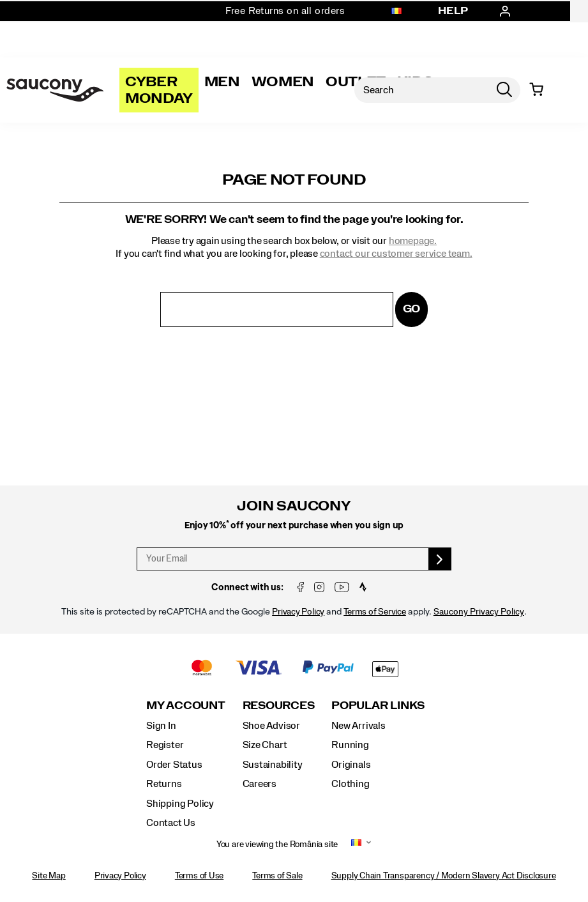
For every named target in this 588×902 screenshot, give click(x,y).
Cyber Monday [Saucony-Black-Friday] (159, 90)
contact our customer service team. (396, 254)
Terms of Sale (277, 876)
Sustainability (273, 765)
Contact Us (171, 823)
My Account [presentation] (186, 706)
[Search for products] (421, 90)
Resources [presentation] (279, 706)
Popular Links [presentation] (378, 706)
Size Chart (265, 745)
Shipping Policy (180, 804)
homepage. (413, 241)
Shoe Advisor (271, 726)
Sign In (161, 726)
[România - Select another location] (396, 11)
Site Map (49, 876)
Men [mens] (222, 82)
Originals (351, 765)
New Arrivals (358, 726)
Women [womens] (283, 82)
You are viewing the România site (277, 845)
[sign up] (440, 559)
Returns (164, 784)
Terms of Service (375, 612)
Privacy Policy (298, 612)
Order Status (174, 765)
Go (412, 309)
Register (165, 745)
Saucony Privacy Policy (479, 612)
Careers (260, 784)
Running (350, 745)
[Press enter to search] (504, 90)
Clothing (350, 784)
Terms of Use (199, 876)
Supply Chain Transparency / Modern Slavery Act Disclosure (444, 876)
